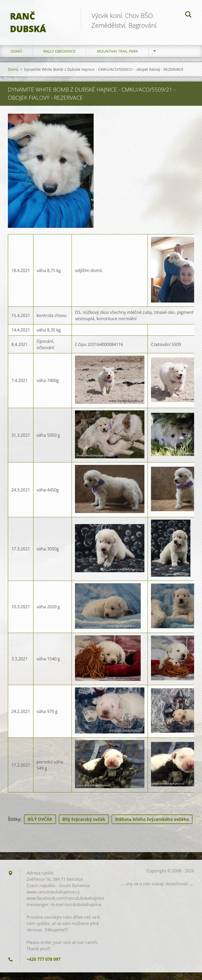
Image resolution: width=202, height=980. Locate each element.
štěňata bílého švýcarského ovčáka (152, 821)
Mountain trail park (117, 52)
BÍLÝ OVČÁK (40, 821)
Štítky (14, 821)
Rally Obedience (59, 52)
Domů (16, 52)
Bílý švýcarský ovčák (84, 821)
